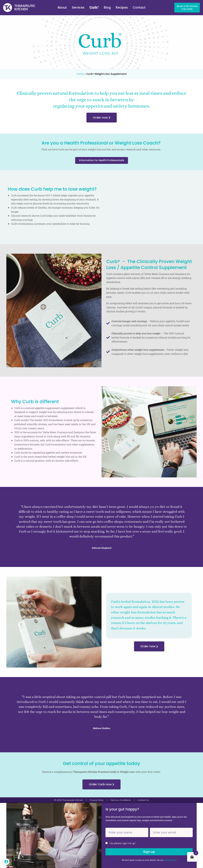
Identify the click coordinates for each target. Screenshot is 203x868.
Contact (139, 8)
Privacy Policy (97, 800)
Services (78, 8)
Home (80, 74)
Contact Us (143, 800)
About (62, 8)
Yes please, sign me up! (122, 843)
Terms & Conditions (121, 800)
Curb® (94, 7)
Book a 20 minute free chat (187, 8)
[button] (11, 527)
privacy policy (170, 860)
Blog (107, 8)
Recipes (122, 8)
